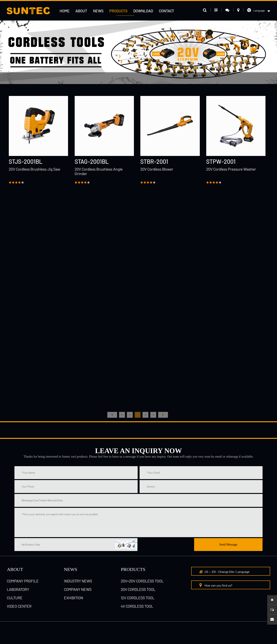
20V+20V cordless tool (142, 581)
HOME (65, 11)
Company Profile (23, 581)
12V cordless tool (76, 78)
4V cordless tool (137, 606)
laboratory (18, 589)
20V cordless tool (138, 589)
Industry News (78, 581)
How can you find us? (216, 585)
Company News (78, 589)
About (81, 11)
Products (118, 11)
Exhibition (74, 598)
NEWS (71, 569)
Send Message (228, 544)
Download (143, 11)
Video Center (19, 606)
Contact (167, 11)
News (98, 11)
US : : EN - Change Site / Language (224, 572)
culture (15, 598)
